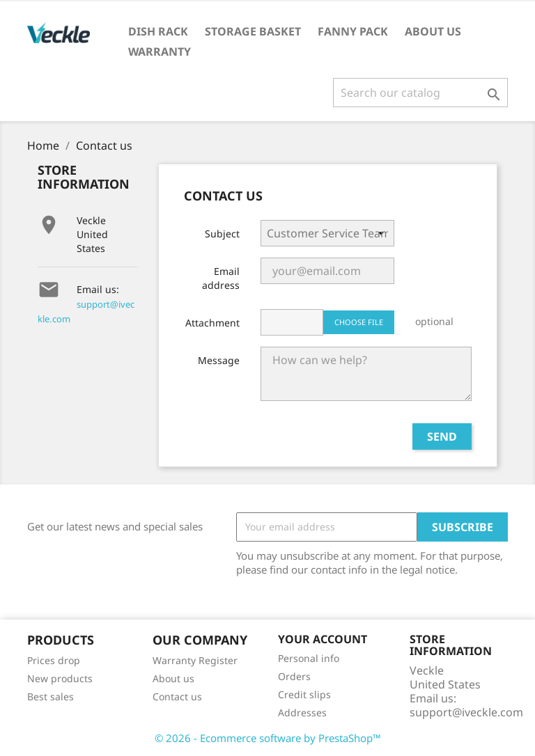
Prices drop (54, 660)
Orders (294, 676)
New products (60, 678)
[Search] (420, 93)
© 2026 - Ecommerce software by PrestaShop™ (268, 738)
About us (433, 31)
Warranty (160, 52)
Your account (323, 639)
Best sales (51, 696)
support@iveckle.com (466, 712)
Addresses (302, 712)
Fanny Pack (353, 31)
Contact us (177, 696)
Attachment (212, 323)
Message (219, 360)
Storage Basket (253, 31)
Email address (221, 278)
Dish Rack (158, 31)
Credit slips (304, 694)
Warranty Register (195, 660)
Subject (222, 234)
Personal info (309, 658)
